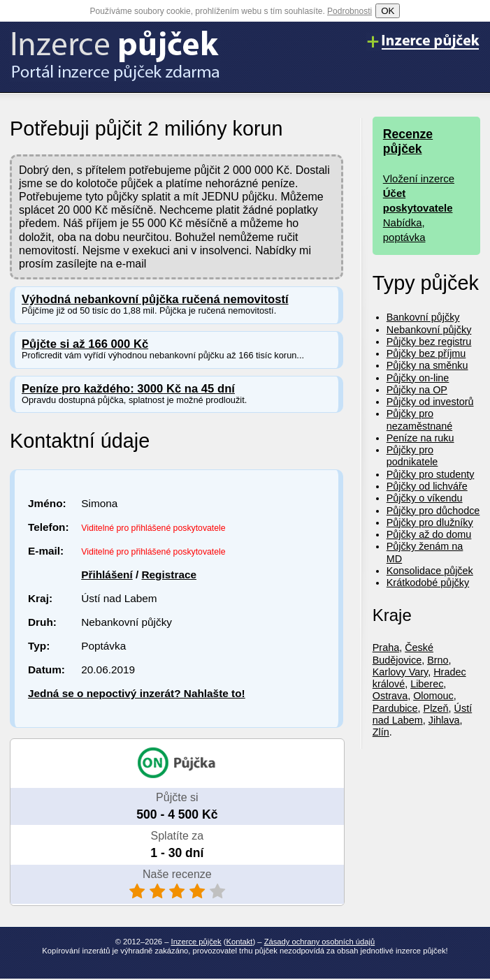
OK (388, 11)
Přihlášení (107, 575)
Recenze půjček (408, 141)
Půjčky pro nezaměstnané (419, 419)
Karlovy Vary (400, 672)
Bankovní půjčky (423, 317)
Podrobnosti (350, 11)
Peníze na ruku (420, 438)
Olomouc (433, 696)
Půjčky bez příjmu (426, 353)
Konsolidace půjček (430, 571)
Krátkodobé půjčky (428, 583)
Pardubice (395, 708)
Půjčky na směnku (427, 365)
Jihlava (444, 720)
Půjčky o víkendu (425, 498)
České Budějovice (403, 653)
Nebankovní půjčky (429, 330)
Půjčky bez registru (429, 342)
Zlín (381, 732)
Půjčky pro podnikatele (412, 456)
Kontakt (240, 942)
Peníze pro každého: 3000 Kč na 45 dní (128, 389)
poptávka (404, 237)
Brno (438, 660)
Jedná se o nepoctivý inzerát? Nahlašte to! (137, 693)
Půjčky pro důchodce (433, 511)
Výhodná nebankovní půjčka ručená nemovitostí (155, 299)
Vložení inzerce (419, 178)
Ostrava (390, 696)
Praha (386, 648)
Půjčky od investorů (430, 402)
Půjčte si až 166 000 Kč (85, 344)
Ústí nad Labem (422, 714)
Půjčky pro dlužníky (430, 522)
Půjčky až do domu (429, 534)
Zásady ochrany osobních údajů (320, 942)
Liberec (427, 684)
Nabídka (403, 222)
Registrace (169, 575)
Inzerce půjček (196, 942)
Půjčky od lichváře (427, 486)
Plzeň (436, 708)
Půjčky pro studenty (431, 474)
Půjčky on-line (418, 378)
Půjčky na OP (417, 390)
